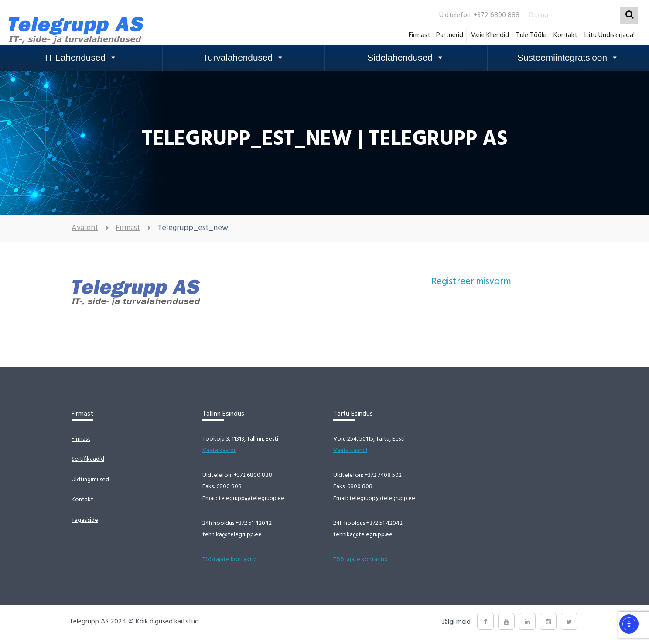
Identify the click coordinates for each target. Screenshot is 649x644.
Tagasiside (85, 520)
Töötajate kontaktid (230, 560)
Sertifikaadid (88, 459)
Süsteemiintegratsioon (568, 58)
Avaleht (85, 228)
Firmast (420, 35)
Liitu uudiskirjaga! (610, 35)
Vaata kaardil (219, 450)
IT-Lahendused (81, 58)
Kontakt (565, 35)
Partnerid (450, 35)
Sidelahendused (406, 58)
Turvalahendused (244, 58)
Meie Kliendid (490, 35)
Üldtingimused (90, 480)
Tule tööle (531, 35)
